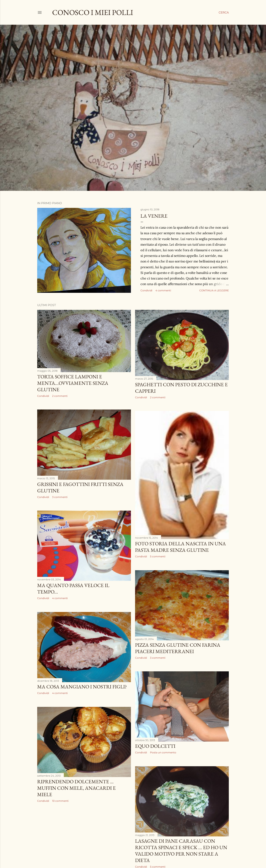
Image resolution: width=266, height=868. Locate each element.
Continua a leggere (214, 290)
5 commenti (158, 556)
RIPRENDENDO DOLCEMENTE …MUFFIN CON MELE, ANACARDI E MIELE (76, 788)
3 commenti (60, 497)
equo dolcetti (155, 746)
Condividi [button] (146, 290)
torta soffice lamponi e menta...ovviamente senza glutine (73, 383)
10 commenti (60, 801)
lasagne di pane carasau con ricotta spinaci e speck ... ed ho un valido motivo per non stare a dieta (181, 851)
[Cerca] (224, 12)
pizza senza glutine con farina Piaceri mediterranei (178, 648)
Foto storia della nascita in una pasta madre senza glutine (180, 547)
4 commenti (163, 290)
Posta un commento (163, 752)
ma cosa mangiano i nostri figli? (82, 687)
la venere (154, 216)
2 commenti (60, 396)
